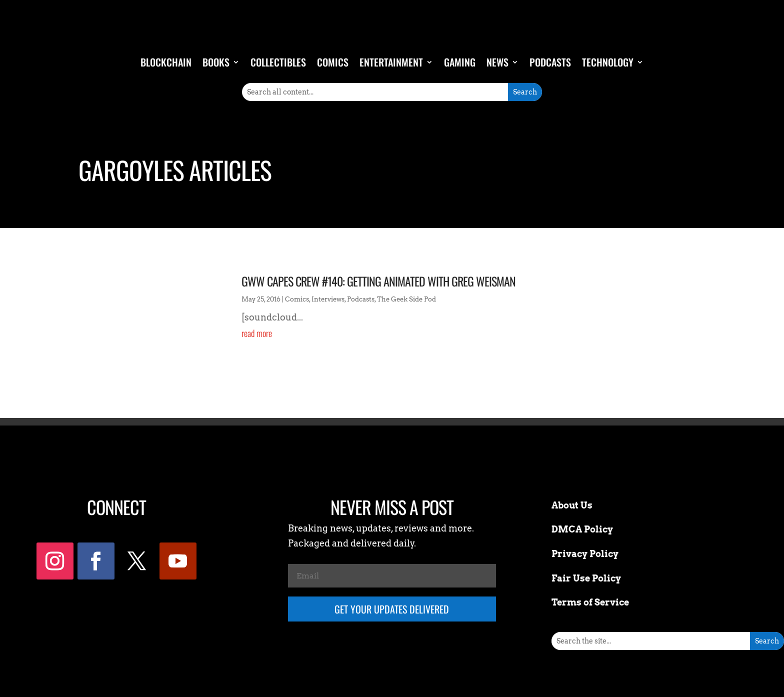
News (497, 62)
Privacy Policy (585, 554)
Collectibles (278, 62)
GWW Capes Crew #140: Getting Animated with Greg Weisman (378, 281)
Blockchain (166, 62)
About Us (572, 505)
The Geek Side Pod (406, 299)
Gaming (460, 62)
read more (257, 333)
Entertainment (391, 62)
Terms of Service (590, 602)
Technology (608, 62)
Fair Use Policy (586, 578)
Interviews (328, 299)
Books (216, 62)
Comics (333, 62)
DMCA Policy (582, 529)
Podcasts (550, 62)
